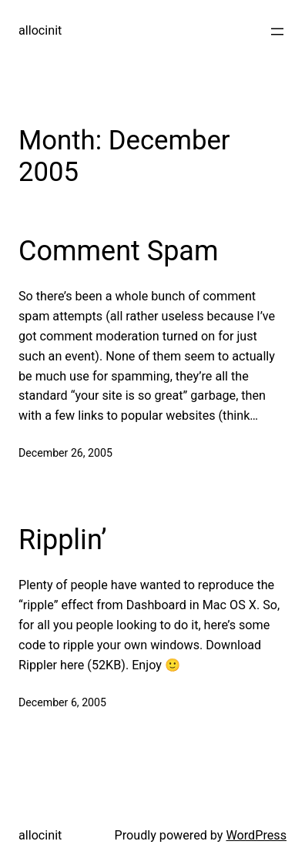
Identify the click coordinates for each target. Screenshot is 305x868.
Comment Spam (119, 251)
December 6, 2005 (62, 702)
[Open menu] (277, 32)
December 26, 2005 (65, 453)
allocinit (40, 30)
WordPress (256, 835)
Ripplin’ (63, 540)
